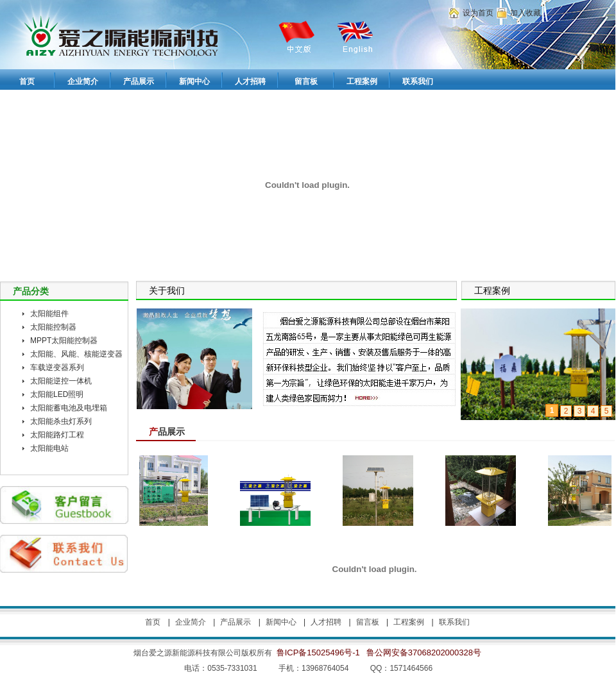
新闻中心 (281, 622)
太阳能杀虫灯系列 (61, 421)
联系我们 (454, 622)
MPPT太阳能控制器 (64, 341)
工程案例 (409, 622)
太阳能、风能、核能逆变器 (76, 354)
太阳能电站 (49, 448)
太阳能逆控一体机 (61, 381)
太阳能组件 (49, 314)
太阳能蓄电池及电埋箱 (69, 408)
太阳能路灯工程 (57, 435)
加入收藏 (526, 13)
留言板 (368, 622)
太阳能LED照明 (57, 394)
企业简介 (191, 622)
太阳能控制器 (53, 327)
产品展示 (235, 622)
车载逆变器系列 (57, 367)
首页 (153, 622)
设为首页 (478, 13)
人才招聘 (326, 622)
